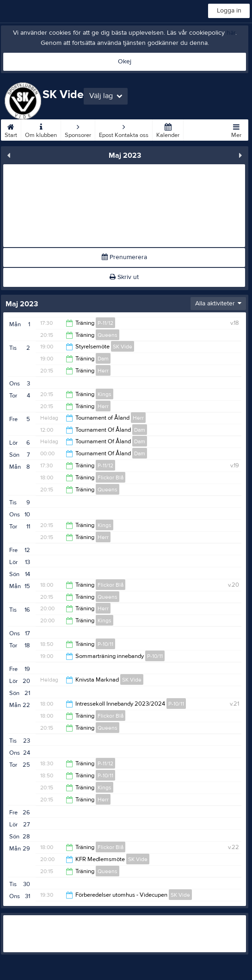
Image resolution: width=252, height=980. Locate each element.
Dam (103, 359)
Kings (104, 394)
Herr (103, 371)
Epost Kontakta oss (124, 129)
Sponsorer (78, 129)
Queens (108, 335)
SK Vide (123, 347)
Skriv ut (124, 277)
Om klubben (41, 129)
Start (11, 129)
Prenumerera (124, 257)
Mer (236, 129)
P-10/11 (105, 644)
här (231, 33)
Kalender (168, 129)
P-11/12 (105, 323)
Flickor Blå (111, 478)
